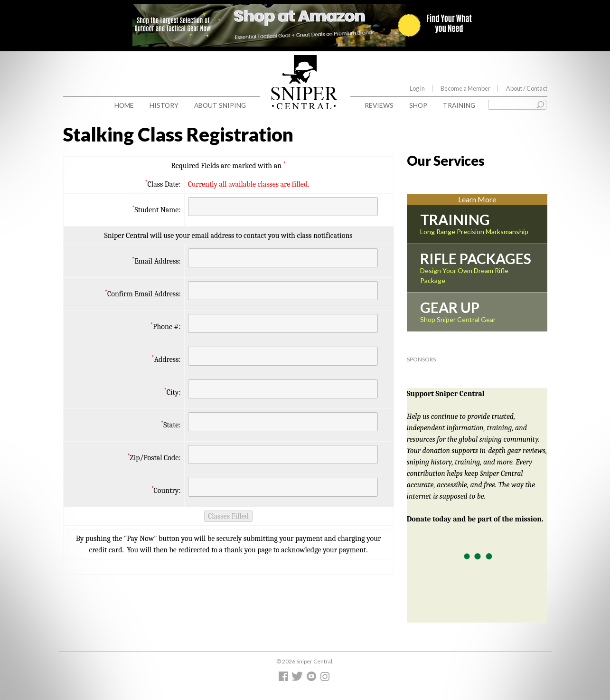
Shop (418, 105)
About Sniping (220, 105)
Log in (417, 88)
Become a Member (465, 88)
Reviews (379, 105)
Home (124, 105)
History (164, 105)
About (527, 88)
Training (459, 105)
